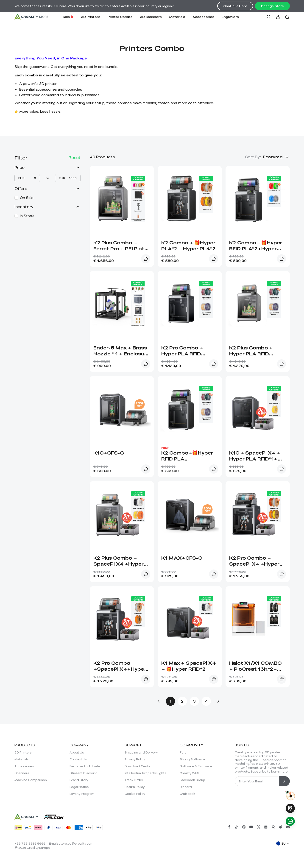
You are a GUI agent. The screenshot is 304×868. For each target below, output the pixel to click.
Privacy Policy (135, 759)
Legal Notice (79, 787)
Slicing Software (192, 759)
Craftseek (187, 794)
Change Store (272, 6)
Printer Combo (120, 17)
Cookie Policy (135, 794)
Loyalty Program (82, 794)
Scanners (22, 773)
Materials (177, 17)
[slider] (16, 181)
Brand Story (79, 780)
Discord (186, 787)
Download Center (138, 766)
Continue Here (235, 6)
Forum (185, 752)
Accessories (203, 17)
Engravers (230, 17)
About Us (77, 752)
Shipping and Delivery (141, 752)
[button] (276, 157)
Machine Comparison (31, 780)
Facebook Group (192, 780)
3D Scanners (151, 17)
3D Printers (91, 17)
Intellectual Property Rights (145, 773)
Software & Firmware (196, 766)
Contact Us (78, 759)
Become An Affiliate (85, 766)
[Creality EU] (31, 17)
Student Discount (83, 773)
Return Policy (135, 787)
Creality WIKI (189, 773)
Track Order (134, 780)
